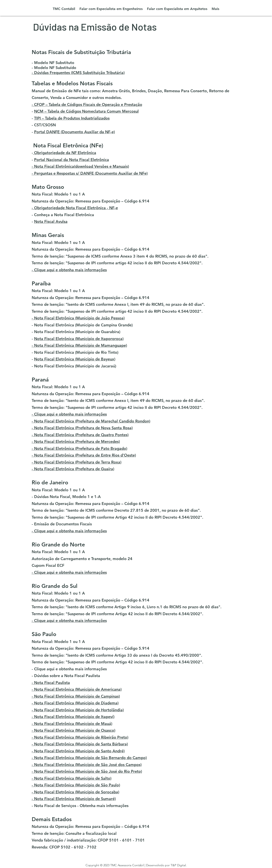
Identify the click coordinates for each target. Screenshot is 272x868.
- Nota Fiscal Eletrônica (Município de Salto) (72, 778)
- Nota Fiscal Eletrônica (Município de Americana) (77, 689)
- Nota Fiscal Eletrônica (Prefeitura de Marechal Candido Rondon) (91, 421)
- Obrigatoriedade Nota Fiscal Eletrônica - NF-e (75, 208)
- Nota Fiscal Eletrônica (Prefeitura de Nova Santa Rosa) (82, 428)
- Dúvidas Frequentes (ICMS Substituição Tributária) (78, 73)
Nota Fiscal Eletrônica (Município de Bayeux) (75, 359)
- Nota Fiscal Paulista (51, 683)
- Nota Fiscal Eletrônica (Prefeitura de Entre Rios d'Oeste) (84, 455)
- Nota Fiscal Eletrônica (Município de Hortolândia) (78, 710)
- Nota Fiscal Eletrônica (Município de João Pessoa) (78, 318)
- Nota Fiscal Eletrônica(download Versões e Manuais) (80, 166)
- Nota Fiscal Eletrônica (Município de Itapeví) (73, 717)
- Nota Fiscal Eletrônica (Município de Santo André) (78, 751)
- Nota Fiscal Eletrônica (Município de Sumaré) (74, 799)
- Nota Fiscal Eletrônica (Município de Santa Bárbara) (80, 744)
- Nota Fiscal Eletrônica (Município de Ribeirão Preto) (80, 737)
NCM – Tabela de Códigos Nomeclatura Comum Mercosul (86, 111)
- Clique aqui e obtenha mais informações (69, 270)
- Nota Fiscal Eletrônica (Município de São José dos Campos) (87, 765)
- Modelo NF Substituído (54, 68)
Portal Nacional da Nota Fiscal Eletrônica (72, 160)
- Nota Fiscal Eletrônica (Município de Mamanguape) (79, 345)
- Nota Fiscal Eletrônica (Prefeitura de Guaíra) (73, 469)
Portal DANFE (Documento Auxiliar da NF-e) (74, 132)
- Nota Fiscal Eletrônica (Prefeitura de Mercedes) (76, 441)
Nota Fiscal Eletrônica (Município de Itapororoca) (79, 339)
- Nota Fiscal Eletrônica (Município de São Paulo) (76, 785)
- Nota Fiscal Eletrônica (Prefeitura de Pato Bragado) (79, 448)
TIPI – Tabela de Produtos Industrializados (72, 118)
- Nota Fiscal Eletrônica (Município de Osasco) (73, 730)
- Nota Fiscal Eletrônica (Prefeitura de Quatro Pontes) (80, 435)
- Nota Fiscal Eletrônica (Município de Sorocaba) (75, 792)
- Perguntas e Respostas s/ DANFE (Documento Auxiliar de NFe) (90, 173)
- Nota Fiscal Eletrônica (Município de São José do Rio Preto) (87, 771)
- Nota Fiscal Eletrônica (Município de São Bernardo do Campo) (89, 758)
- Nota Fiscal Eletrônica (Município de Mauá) (72, 724)
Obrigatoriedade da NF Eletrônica (65, 153)
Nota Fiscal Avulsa (51, 221)
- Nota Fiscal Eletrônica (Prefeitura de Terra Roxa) (77, 462)
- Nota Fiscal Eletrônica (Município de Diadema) (75, 703)
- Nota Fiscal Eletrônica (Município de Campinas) (76, 696)
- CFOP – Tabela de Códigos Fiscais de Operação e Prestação (87, 104)
